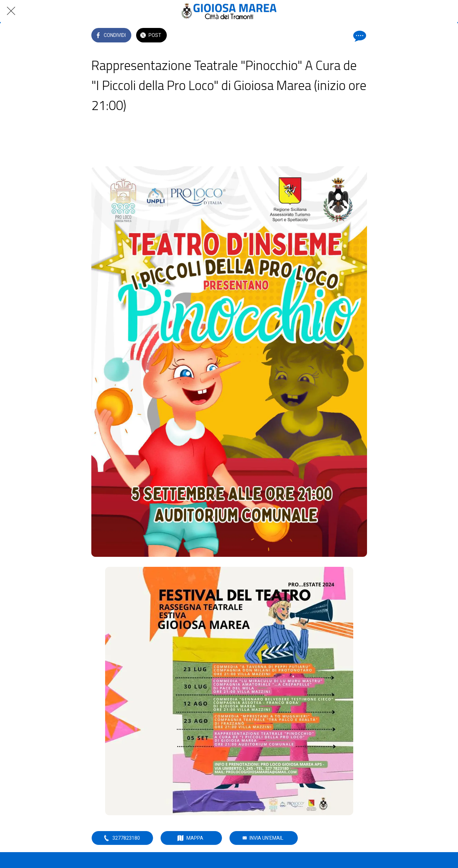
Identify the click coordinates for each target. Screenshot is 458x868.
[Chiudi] (11, 11)
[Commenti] (359, 36)
